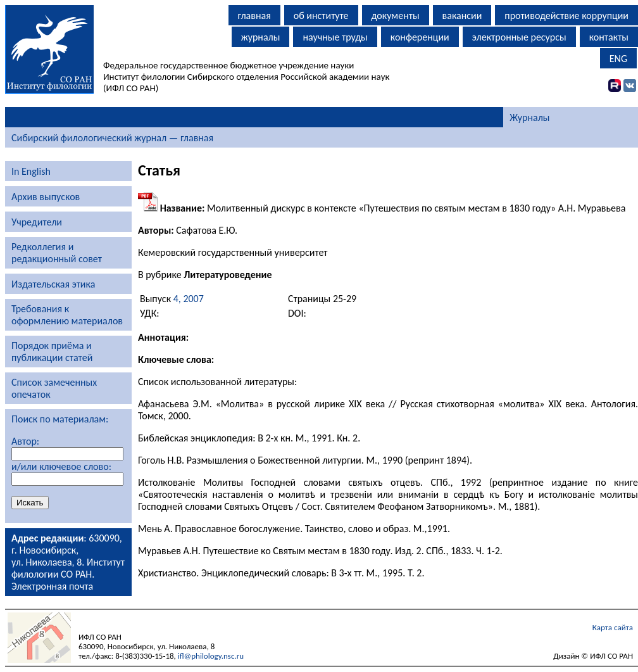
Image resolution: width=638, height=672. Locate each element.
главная (254, 16)
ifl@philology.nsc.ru (211, 656)
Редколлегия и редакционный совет (57, 253)
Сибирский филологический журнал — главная (112, 138)
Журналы (529, 117)
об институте (321, 16)
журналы (261, 37)
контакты (609, 37)
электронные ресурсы (519, 37)
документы (396, 16)
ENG (618, 59)
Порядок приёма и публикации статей (52, 352)
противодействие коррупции (566, 16)
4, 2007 (189, 299)
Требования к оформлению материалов (67, 315)
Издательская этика (53, 284)
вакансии (462, 16)
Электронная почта (52, 586)
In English (31, 171)
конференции (420, 37)
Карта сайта (613, 627)
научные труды (335, 37)
